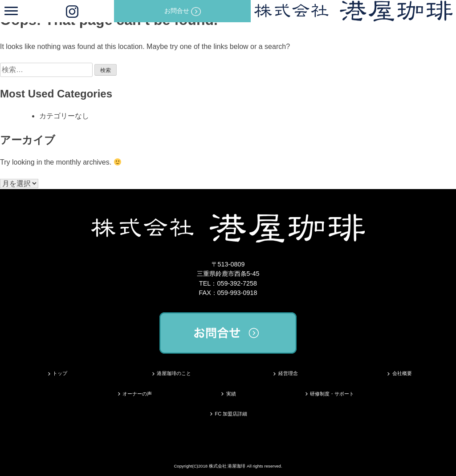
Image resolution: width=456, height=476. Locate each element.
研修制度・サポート (332, 394)
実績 (231, 394)
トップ (60, 373)
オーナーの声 (137, 394)
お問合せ (183, 12)
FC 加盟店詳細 (231, 414)
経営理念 (288, 373)
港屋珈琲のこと (174, 373)
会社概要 (402, 373)
